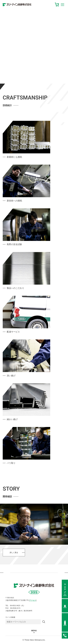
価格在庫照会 (65, 621)
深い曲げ (11, 376)
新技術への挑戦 (14, 201)
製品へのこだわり (15, 288)
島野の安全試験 (14, 244)
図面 (65, 604)
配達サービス (13, 332)
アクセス (33, 600)
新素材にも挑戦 (14, 157)
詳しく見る (14, 553)
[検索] (44, 622)
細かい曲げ (12, 419)
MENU (34, 631)
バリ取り (11, 463)
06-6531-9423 (65, 635)
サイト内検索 (10, 617)
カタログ (65, 587)
